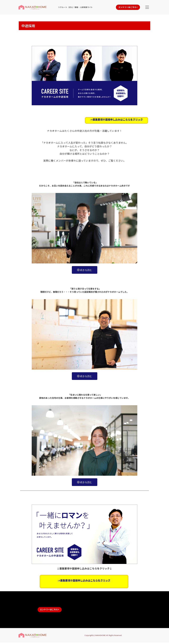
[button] (124, 7)
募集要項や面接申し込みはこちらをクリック (118, 119)
